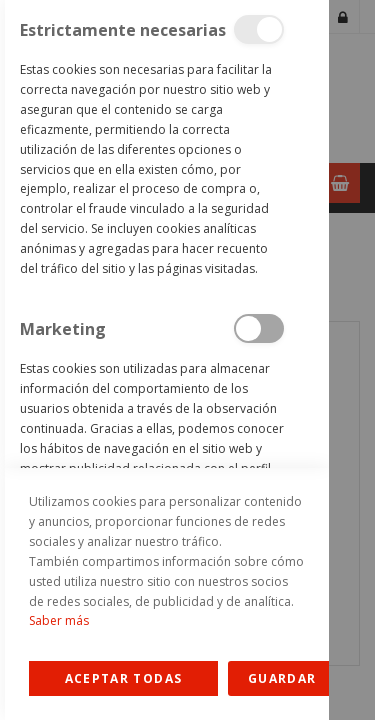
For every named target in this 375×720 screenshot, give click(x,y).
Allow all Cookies (123, 678)
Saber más (59, 620)
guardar (282, 678)
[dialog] (164, 360)
